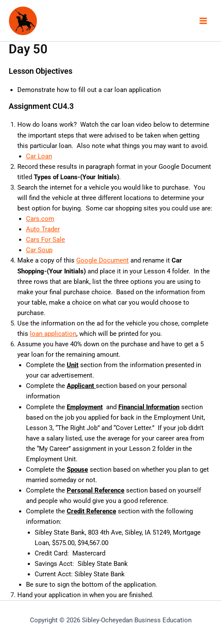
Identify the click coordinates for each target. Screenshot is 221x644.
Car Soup (39, 250)
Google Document (102, 260)
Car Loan (39, 156)
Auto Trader (43, 229)
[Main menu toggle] (203, 21)
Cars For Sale (45, 240)
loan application (53, 334)
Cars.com (40, 219)
